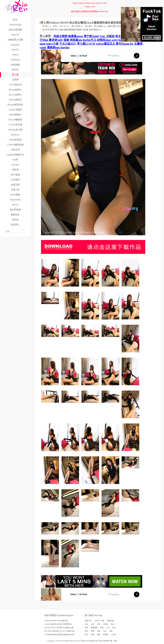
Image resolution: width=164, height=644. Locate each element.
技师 (86, 628)
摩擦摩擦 (94, 628)
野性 (114, 26)
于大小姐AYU (68, 44)
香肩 (52, 30)
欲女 (86, 635)
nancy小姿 (52, 44)
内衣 (113, 624)
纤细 (47, 30)
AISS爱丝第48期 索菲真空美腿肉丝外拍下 (60, 635)
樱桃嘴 (72, 30)
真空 (86, 631)
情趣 (66, 30)
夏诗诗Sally (56, 40)
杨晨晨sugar (76, 36)
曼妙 (99, 635)
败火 (114, 628)
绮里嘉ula (76, 40)
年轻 (99, 624)
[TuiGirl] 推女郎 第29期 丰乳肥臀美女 (58, 624)
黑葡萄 (106, 635)
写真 (99, 631)
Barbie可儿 (90, 40)
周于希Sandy (92, 36)
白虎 (93, 624)
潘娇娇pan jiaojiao (58, 47)
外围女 (106, 624)
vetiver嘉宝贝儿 (105, 44)
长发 (86, 624)
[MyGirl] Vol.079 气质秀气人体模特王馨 (59, 628)
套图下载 (88, 621)
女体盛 (85, 30)
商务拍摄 (110, 621)
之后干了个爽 (99, 621)
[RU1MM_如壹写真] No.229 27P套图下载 (59, 631)
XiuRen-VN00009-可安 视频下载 (56, 621)
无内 (119, 26)
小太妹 (113, 635)
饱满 (93, 631)
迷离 (91, 30)
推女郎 (92, 641)
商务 (102, 628)
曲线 (110, 26)
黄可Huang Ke (125, 44)
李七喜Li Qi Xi (86, 44)
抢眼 (93, 635)
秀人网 (88, 26)
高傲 (61, 30)
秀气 (56, 30)
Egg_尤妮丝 (107, 36)
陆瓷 (66, 40)
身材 (111, 631)
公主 (108, 628)
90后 (105, 631)
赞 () (46, 26)
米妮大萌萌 (60, 36)
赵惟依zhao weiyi (107, 40)
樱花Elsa (98, 30)
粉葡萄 (78, 30)
